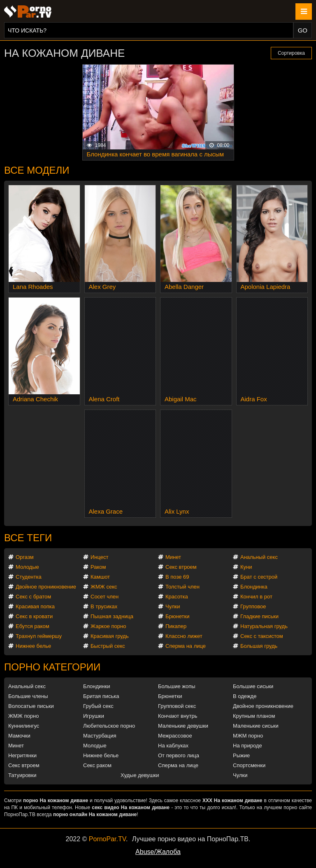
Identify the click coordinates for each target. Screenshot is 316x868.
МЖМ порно (248, 736)
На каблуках (173, 746)
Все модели (37, 170)
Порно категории (52, 667)
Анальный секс (259, 557)
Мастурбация (100, 736)
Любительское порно (109, 726)
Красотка (177, 597)
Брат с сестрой (259, 577)
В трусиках (104, 606)
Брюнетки (177, 616)
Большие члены (28, 696)
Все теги (28, 538)
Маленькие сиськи (256, 726)
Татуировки (22, 775)
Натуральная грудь (264, 626)
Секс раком (97, 765)
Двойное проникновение (46, 587)
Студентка (29, 577)
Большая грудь (259, 646)
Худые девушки (140, 775)
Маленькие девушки (183, 726)
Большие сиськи (253, 686)
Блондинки (97, 686)
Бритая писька (101, 696)
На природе (247, 746)
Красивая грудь (110, 636)
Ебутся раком (33, 626)
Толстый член (182, 587)
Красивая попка (35, 606)
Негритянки (22, 755)
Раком (98, 567)
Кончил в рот (256, 597)
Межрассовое (175, 736)
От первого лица (179, 755)
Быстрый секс (108, 646)
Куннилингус (24, 726)
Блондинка (254, 587)
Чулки (173, 606)
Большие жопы (177, 686)
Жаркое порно (108, 626)
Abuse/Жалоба (158, 852)
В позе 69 (177, 577)
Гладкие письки (259, 616)
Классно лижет (184, 636)
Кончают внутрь (178, 716)
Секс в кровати (34, 616)
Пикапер (176, 626)
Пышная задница (112, 616)
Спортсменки (249, 765)
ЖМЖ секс (104, 587)
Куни (246, 567)
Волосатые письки (31, 706)
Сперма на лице (186, 646)
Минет (173, 557)
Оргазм (25, 557)
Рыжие (241, 755)
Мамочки (19, 736)
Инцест (100, 557)
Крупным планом (254, 716)
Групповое (253, 606)
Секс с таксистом (262, 636)
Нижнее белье (33, 646)
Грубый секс (98, 706)
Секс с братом (33, 597)
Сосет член (105, 597)
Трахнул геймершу (39, 636)
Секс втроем (181, 567)
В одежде (245, 696)
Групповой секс (177, 706)
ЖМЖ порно (23, 716)
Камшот (100, 577)
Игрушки (94, 716)
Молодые (27, 567)
